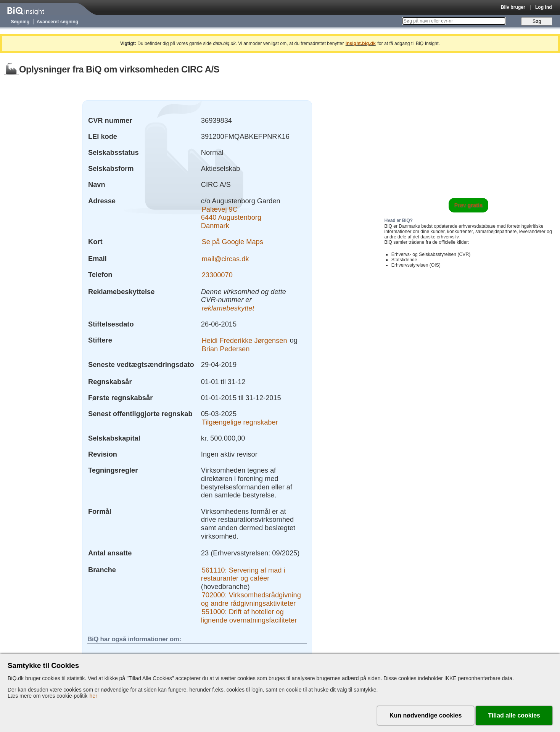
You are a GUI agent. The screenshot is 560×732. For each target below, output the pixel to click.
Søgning (20, 22)
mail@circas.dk (225, 258)
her (93, 696)
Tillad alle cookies (514, 715)
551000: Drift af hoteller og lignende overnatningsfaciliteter (249, 616)
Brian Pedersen (226, 348)
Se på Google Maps (233, 242)
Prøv (469, 205)
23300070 (217, 274)
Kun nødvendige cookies (426, 715)
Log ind (544, 7)
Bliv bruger (513, 7)
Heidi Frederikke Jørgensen (245, 340)
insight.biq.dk (361, 43)
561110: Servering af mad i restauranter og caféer (243, 574)
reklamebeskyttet (228, 308)
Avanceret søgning (57, 22)
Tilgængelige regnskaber (240, 422)
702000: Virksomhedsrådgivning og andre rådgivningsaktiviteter (251, 599)
